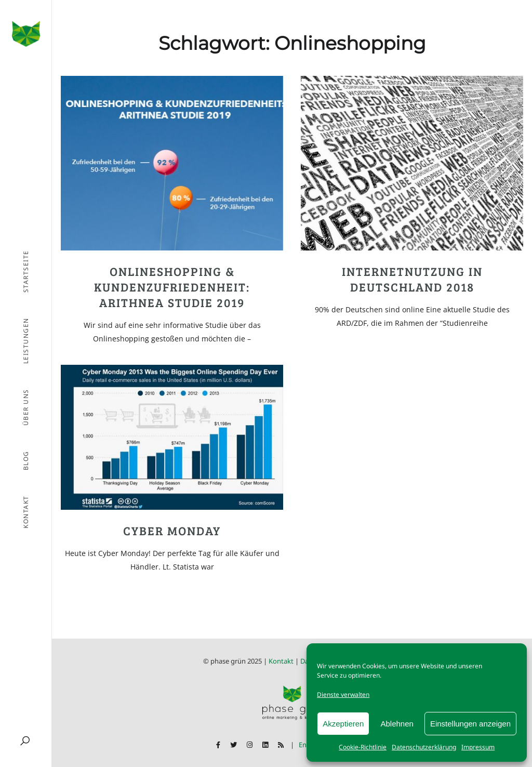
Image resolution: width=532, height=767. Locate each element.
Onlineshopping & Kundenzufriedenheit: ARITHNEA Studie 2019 (172, 287)
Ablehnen (397, 724)
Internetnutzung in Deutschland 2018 (412, 279)
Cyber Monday (172, 530)
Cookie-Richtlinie (363, 747)
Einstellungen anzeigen (470, 724)
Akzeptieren (343, 724)
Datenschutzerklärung (424, 747)
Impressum (478, 747)
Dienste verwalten (343, 695)
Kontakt (281, 661)
